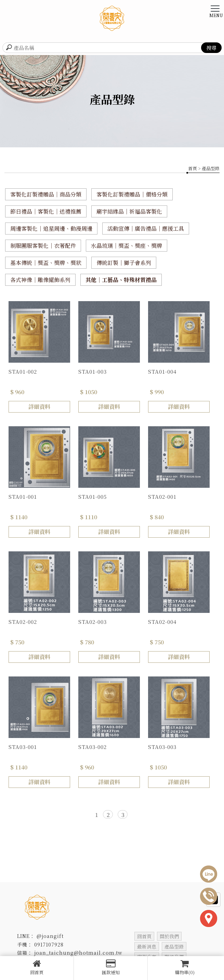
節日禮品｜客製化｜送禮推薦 (46, 211)
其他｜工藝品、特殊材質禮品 (121, 280)
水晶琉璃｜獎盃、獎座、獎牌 (127, 246)
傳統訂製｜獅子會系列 (124, 263)
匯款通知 (111, 967)
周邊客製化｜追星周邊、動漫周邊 (51, 229)
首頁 (193, 168)
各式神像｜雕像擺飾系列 (40, 280)
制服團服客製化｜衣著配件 (43, 246)
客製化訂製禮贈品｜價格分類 (132, 194)
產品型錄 (174, 947)
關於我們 (169, 936)
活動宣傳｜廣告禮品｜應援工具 (146, 229)
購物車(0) (185, 967)
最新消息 (147, 947)
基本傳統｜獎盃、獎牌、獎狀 (46, 263)
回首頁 (37, 967)
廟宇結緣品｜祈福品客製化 (129, 211)
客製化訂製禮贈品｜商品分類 (46, 194)
